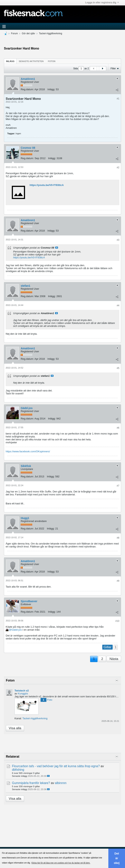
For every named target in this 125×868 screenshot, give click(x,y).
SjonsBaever (29, 601)
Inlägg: (51, 89)
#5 (118, 368)
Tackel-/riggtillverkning (51, 33)
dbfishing (18, 770)
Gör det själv (28, 33)
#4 (118, 306)
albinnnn (61, 783)
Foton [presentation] (52, 61)
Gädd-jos (27, 408)
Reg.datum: (27, 89)
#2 (118, 168)
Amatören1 (28, 79)
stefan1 (26, 286)
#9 (118, 581)
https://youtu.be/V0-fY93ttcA (47, 185)
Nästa (114, 659)
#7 (118, 486)
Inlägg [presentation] (10, 61)
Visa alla (15, 728)
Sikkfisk (26, 466)
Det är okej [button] (117, 858)
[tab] (10, 61)
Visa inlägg (57, 248)
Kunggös (23, 694)
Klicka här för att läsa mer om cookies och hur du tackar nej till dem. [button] (61, 863)
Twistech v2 (22, 691)
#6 (118, 428)
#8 (118, 538)
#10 (117, 621)
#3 (118, 240)
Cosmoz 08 (28, 148)
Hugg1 (25, 518)
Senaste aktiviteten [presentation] (31, 61)
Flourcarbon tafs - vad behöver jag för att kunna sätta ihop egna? (56, 766)
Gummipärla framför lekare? (31, 783)
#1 (118, 99)
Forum (14, 33)
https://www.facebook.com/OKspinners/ (28, 451)
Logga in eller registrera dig (102, 3)
